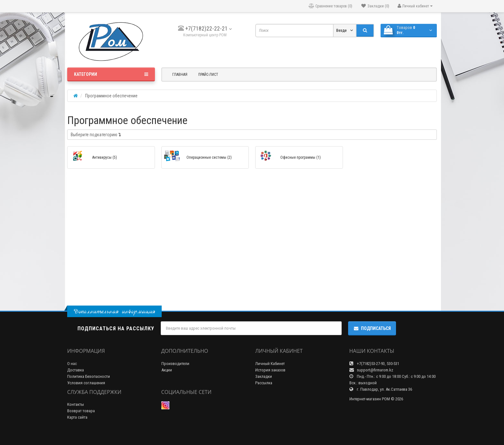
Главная (180, 75)
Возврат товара (81, 411)
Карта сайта (77, 417)
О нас (72, 364)
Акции (167, 370)
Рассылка (264, 383)
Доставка (76, 370)
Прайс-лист (208, 75)
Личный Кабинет (270, 364)
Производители (175, 364)
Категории (111, 74)
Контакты (76, 404)
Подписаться (372, 328)
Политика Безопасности (89, 376)
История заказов (270, 370)
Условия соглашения (86, 383)
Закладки (264, 376)
